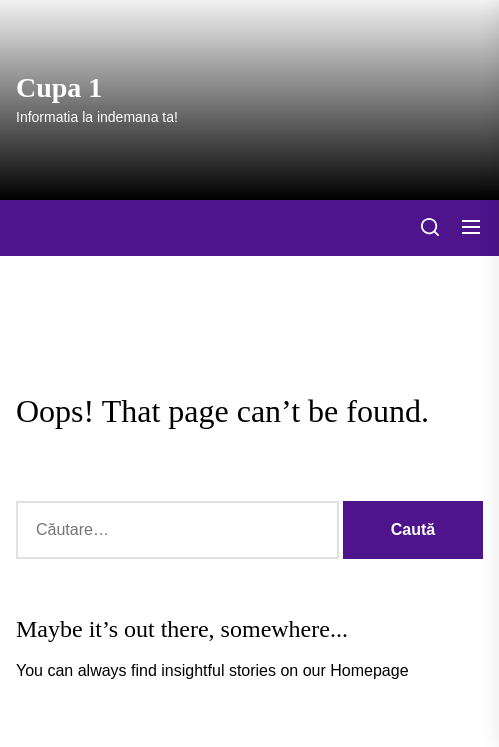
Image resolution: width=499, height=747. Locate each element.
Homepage (369, 670)
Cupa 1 (59, 87)
